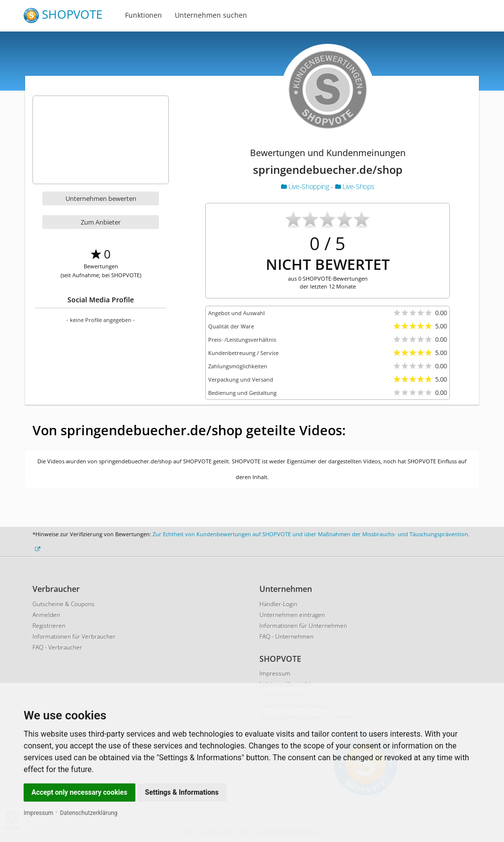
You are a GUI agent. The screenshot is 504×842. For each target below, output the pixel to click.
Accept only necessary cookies (79, 792)
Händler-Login (278, 604)
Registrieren (49, 626)
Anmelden (46, 615)
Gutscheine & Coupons (63, 604)
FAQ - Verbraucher (57, 647)
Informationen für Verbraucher (74, 636)
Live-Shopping (306, 186)
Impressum (38, 813)
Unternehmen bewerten (101, 198)
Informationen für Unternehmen (303, 626)
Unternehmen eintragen (292, 615)
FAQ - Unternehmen (286, 636)
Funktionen (143, 15)
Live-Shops (355, 186)
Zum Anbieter (101, 222)
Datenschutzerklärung (89, 813)
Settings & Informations (182, 792)
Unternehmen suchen (211, 15)
